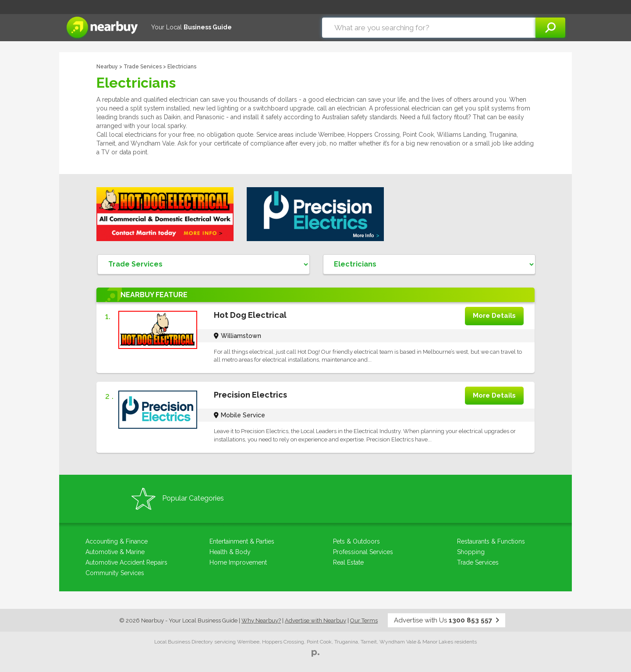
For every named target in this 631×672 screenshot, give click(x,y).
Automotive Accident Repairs (126, 562)
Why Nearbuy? (261, 620)
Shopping (471, 552)
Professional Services (363, 552)
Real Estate (348, 562)
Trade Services (143, 67)
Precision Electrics (250, 395)
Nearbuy (107, 67)
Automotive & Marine (115, 552)
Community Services (115, 573)
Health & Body (230, 552)
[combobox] (429, 28)
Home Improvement (238, 562)
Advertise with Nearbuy (315, 620)
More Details (494, 316)
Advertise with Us (447, 620)
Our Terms (364, 620)
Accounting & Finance (117, 541)
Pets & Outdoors (356, 541)
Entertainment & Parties (242, 541)
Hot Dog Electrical (250, 315)
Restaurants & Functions (491, 541)
